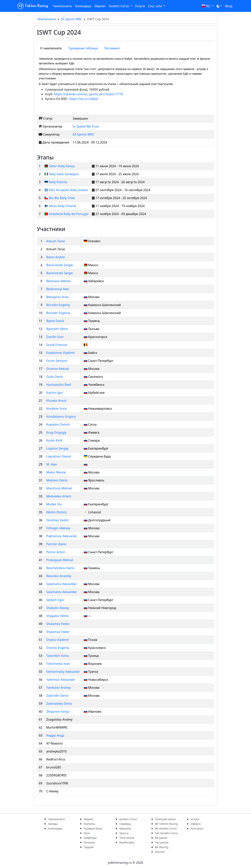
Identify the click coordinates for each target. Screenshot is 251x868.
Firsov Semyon (57, 361)
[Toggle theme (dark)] (219, 6)
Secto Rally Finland (63, 206)
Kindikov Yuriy (56, 409)
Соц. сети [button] (155, 6)
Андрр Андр (55, 735)
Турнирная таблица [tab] (83, 48)
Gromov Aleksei (58, 369)
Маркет (100, 6)
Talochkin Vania (58, 656)
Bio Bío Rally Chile (62, 198)
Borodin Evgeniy (58, 305)
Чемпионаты (62, 6)
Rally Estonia (58, 182)
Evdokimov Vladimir (61, 353)
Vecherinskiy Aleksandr (63, 672)
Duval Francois (57, 345)
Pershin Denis (56, 544)
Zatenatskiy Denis (59, 703)
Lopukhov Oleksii (59, 456)
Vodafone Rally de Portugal (69, 214)
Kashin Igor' (55, 393)
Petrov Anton (56, 552)
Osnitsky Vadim (58, 520)
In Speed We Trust (86, 126)
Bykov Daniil (55, 321)
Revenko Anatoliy (59, 576)
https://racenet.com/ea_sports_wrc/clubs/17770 (88, 94)
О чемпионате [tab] (51, 48)
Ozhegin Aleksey (58, 528)
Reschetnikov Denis (60, 568)
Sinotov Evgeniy (58, 648)
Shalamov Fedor (58, 624)
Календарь (83, 6)
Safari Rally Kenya (62, 166)
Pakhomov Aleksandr (62, 536)
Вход (229, 6)
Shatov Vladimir (58, 640)
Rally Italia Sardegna (64, 174)
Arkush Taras (56, 241)
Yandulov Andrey (58, 688)
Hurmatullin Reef (59, 385)
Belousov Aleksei (58, 281)
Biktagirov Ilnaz (58, 297)
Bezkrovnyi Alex (58, 289)
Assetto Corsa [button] (119, 6)
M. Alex (51, 464)
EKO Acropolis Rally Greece (68, 190)
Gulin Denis (55, 377)
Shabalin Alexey (58, 608)
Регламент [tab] (112, 48)
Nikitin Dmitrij (56, 512)
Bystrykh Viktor (57, 329)
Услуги (140, 6)
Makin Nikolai (56, 472)
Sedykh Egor (55, 600)
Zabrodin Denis (57, 696)
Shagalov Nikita (58, 616)
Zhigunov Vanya (58, 711)
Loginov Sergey (57, 448)
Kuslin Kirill (54, 440)
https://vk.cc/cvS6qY (84, 99)
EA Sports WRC (72, 19)
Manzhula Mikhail (59, 488)
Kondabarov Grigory (61, 416)
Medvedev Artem (59, 496)
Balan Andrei (56, 257)
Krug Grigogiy (56, 432)
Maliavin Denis (57, 480)
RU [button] (206, 6)
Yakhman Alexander (61, 680)
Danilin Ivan (55, 337)
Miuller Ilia (54, 504)
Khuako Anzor (56, 401)
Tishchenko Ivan (58, 664)
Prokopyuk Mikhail (60, 560)
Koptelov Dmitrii (58, 424)
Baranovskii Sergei (60, 265)
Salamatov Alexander (62, 584)
